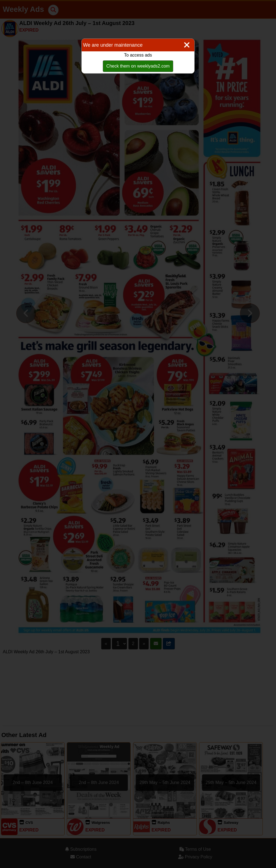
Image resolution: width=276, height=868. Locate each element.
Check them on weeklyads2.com (138, 66)
